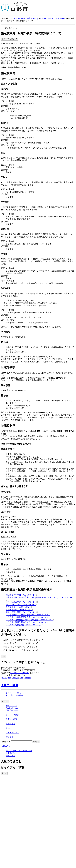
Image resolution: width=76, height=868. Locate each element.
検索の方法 (6, 746)
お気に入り (10, 756)
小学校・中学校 (47, 19)
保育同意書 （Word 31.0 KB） (19, 607)
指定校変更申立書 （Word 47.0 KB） (22, 595)
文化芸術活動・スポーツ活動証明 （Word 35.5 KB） (28, 615)
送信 (3, 656)
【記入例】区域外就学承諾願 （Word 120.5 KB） (27, 622)
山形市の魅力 (11, 753)
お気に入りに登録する (10, 39)
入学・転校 (60, 19)
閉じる (4, 773)
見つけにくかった (31, 650)
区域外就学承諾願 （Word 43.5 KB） (22, 602)
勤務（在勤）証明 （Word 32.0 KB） (22, 605)
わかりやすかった (13, 643)
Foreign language (12, 708)
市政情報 (10, 737)
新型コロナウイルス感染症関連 (19, 751)
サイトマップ (11, 706)
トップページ (19, 19)
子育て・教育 (32, 19)
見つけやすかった (13, 650)
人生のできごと (11, 761)
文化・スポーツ (12, 728)
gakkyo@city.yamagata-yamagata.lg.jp (16, 678)
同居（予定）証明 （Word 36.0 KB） (22, 612)
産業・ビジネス (12, 733)
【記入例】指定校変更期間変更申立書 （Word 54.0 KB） (30, 620)
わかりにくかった (31, 643)
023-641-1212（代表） (20, 673)
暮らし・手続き (12, 715)
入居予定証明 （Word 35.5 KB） (20, 610)
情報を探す (6, 742)
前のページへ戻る (13, 693)
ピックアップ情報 (13, 768)
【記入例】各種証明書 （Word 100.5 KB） (24, 625)
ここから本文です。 (10, 28)
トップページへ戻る (14, 695)
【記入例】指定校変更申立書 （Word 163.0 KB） (27, 617)
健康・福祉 (10, 724)
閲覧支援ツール (12, 710)
